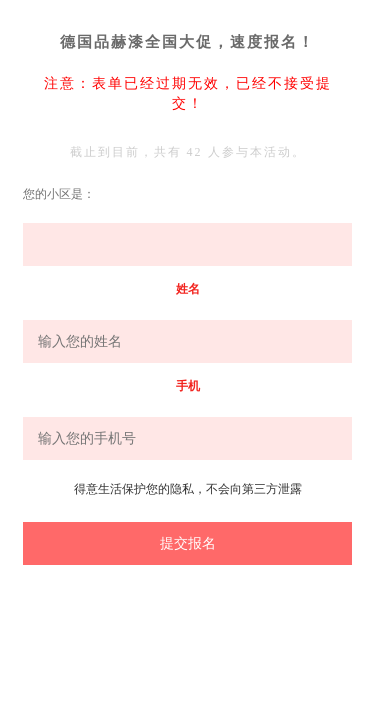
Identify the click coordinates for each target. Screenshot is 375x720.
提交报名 (188, 543)
